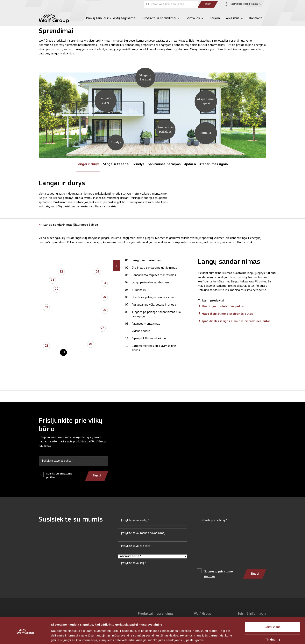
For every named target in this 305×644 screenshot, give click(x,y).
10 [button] (57, 289)
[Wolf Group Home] (54, 18)
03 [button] (97, 272)
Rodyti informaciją (64, 636)
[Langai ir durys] (106, 101)
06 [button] (104, 310)
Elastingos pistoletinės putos (223, 307)
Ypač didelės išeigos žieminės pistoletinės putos (236, 321)
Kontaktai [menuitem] (256, 18)
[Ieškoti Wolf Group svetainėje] (171, 4)
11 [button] (53, 280)
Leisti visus (273, 612)
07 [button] (102, 328)
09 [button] (46, 308)
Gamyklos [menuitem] (193, 18)
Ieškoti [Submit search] (208, 4)
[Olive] (54, 4)
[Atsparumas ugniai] (206, 102)
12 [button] (61, 272)
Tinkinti (273, 625)
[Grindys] (116, 142)
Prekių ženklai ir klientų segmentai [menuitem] (111, 18)
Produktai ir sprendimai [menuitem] (159, 18)
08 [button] (91, 344)
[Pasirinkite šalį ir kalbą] (244, 4)
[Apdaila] (206, 133)
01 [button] (63, 352)
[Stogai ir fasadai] (145, 78)
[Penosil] (43, 4)
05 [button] (104, 297)
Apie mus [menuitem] (233, 18)
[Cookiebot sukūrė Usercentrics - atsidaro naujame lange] (25, 636)
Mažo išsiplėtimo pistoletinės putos (227, 314)
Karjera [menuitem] (215, 18)
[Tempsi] (65, 4)
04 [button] (104, 283)
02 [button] (46, 346)
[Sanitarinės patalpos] (166, 130)
